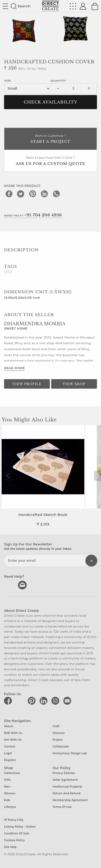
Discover (59, 733)
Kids (7, 800)
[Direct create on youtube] (68, 701)
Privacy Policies (64, 773)
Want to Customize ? (50, 139)
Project (58, 739)
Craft (56, 726)
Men (7, 787)
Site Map (10, 847)
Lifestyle (10, 807)
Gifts (7, 780)
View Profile (27, 384)
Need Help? (33, 215)
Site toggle (5, 6)
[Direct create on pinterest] (33, 701)
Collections (12, 773)
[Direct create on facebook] (9, 701)
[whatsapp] (56, 194)
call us (9, 584)
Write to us (23, 584)
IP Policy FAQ (14, 820)
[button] (97, 476)
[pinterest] (33, 194)
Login (8, 753)
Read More (14, 368)
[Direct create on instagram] (56, 701)
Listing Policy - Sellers (20, 827)
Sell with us (13, 739)
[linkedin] (44, 194)
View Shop (74, 384)
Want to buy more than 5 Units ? (50, 161)
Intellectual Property (67, 787)
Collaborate (61, 746)
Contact (10, 746)
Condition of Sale (17, 833)
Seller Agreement (65, 780)
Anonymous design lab (70, 753)
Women (10, 793)
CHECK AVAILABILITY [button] (50, 102)
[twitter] (21, 194)
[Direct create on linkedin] (44, 701)
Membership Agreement (70, 800)
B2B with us (13, 733)
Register (10, 760)
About (8, 726)
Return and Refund (67, 793)
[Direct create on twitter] (21, 701)
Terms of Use (62, 807)
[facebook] (9, 194)
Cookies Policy (14, 840)
